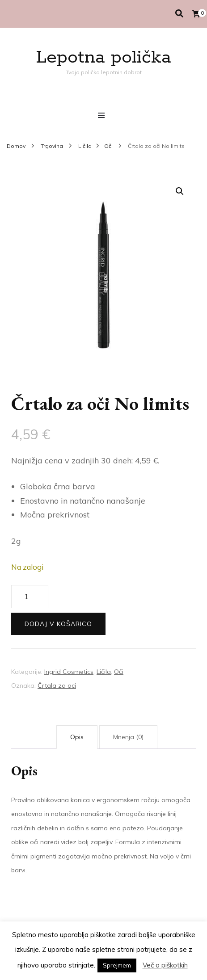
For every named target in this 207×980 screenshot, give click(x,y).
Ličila (104, 672)
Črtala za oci (57, 686)
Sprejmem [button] (117, 965)
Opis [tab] (77, 737)
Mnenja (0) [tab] (128, 737)
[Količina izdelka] (30, 597)
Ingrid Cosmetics (69, 672)
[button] (180, 191)
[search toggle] (179, 14)
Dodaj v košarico (58, 624)
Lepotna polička (103, 57)
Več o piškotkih (165, 965)
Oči (119, 672)
